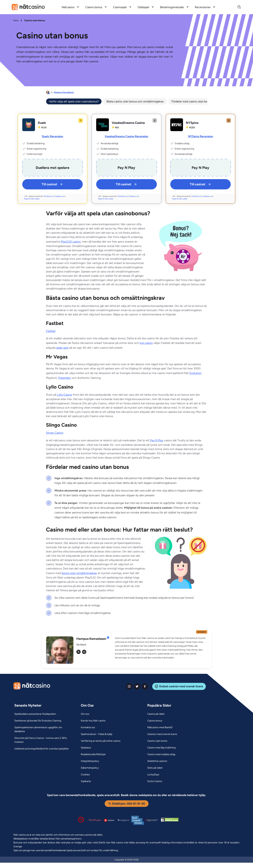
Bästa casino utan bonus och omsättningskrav (135, 101)
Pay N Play (157, 440)
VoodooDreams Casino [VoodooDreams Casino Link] (128, 123)
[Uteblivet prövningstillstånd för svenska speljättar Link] (42, 749)
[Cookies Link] (85, 775)
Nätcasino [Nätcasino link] (68, 7)
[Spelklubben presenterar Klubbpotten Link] (35, 714)
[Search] (237, 7)
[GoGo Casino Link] (155, 781)
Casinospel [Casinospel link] (120, 7)
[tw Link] (78, 652)
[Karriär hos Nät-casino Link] (93, 721)
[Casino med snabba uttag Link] (161, 754)
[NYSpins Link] (177, 125)
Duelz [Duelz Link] (42, 123)
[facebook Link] (145, 686)
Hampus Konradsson (64, 92)
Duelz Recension (53, 136)
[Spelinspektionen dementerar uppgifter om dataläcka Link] (43, 729)
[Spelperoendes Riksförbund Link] (123, 820)
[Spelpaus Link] (86, 748)
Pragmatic (65, 378)
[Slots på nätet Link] (155, 768)
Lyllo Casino (65, 395)
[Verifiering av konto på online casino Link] (101, 741)
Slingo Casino (55, 433)
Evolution (195, 373)
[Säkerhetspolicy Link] (90, 768)
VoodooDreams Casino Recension (126, 136)
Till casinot (52, 184)
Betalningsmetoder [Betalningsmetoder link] (172, 7)
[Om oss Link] (85, 714)
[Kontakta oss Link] (88, 727)
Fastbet (51, 331)
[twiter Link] (137, 686)
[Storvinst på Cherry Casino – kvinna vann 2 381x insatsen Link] (43, 740)
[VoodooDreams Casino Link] (103, 125)
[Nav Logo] (28, 7)
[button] (161, 648)
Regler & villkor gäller (32, 199)
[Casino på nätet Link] (156, 714)
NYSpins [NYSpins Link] (192, 123)
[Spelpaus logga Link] (109, 820)
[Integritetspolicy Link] (90, 761)
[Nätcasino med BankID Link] (160, 727)
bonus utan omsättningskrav (79, 573)
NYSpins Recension (201, 136)
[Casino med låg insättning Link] (161, 748)
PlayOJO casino (71, 242)
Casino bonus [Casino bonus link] (94, 7)
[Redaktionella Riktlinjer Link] (93, 754)
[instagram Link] (129, 686)
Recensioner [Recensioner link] (203, 7)
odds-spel (62, 348)
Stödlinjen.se (49, 196)
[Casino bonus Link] (155, 721)
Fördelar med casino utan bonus (192, 101)
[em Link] (84, 652)
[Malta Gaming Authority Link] (152, 820)
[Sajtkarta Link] (86, 781)
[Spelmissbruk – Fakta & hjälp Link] (97, 734)
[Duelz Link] (29, 125)
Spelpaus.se (60, 196)
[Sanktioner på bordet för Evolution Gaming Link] (38, 721)
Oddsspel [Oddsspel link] (143, 7)
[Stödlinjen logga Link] (95, 820)
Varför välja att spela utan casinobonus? (74, 101)
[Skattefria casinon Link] (157, 761)
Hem (16, 20)
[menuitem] (71, 7)
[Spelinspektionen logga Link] (138, 820)
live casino (146, 343)
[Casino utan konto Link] (157, 741)
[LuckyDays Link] (153, 775)
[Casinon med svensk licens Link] (162, 734)
